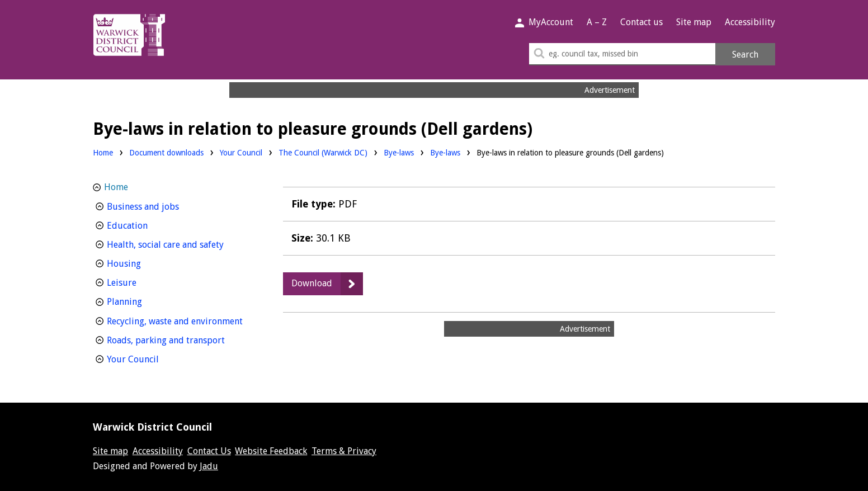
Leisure (142, 282)
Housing (145, 263)
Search (745, 55)
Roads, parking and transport (181, 339)
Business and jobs (164, 206)
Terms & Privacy (344, 451)
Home (103, 153)
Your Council (241, 152)
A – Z (597, 22)
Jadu (209, 466)
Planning (145, 301)
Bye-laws (399, 152)
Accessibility (750, 22)
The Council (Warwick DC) (323, 152)
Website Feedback (271, 451)
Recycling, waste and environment (181, 320)
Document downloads (166, 153)
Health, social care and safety (181, 244)
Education (148, 225)
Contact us (641, 22)
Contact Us (209, 451)
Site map (694, 22)
